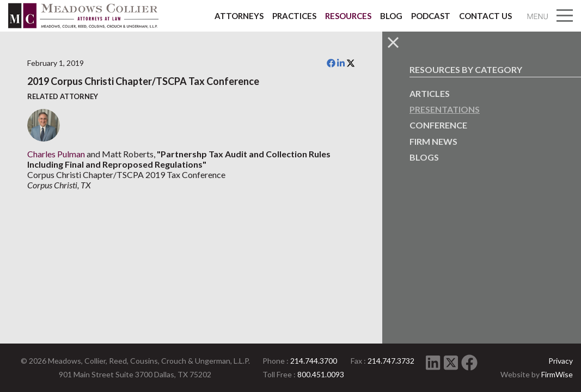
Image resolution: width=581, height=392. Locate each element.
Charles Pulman (56, 154)
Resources (348, 16)
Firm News (433, 141)
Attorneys (239, 16)
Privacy (561, 361)
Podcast (431, 16)
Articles (430, 93)
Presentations (445, 109)
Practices (294, 16)
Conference (438, 125)
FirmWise (557, 374)
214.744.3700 (314, 361)
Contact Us (485, 16)
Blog (391, 16)
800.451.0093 (321, 374)
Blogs (424, 157)
